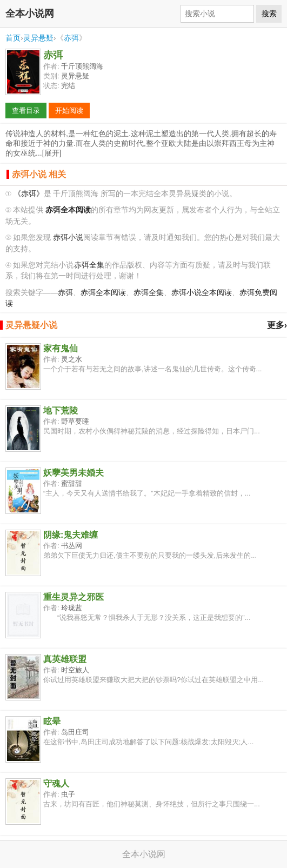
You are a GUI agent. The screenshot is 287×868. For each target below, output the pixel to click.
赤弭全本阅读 (103, 293)
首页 (13, 38)
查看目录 (26, 111)
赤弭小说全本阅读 (202, 293)
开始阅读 (69, 111)
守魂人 (56, 783)
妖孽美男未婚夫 (74, 473)
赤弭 (71, 38)
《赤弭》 (29, 194)
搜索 (269, 14)
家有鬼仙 (61, 348)
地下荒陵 (61, 410)
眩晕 (52, 721)
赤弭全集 (89, 265)
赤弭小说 (68, 238)
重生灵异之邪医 (74, 597)
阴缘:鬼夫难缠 (71, 535)
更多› (277, 325)
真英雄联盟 (65, 659)
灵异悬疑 (38, 38)
